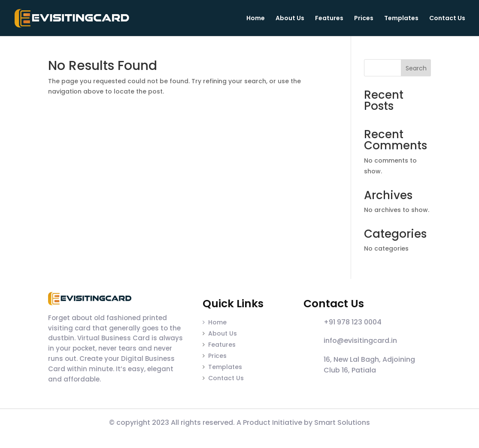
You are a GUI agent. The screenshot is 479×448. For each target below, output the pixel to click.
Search (416, 68)
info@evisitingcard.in (360, 341)
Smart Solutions (342, 422)
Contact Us (447, 19)
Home (256, 19)
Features (329, 19)
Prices (364, 19)
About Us (290, 19)
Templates (401, 19)
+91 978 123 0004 (353, 322)
